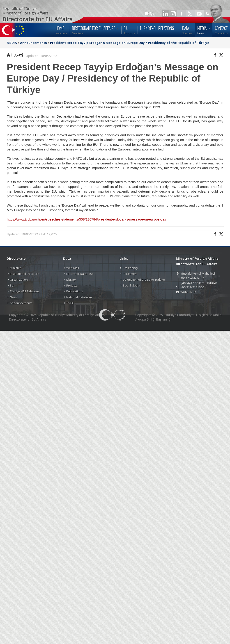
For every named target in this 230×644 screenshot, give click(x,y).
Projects (72, 285)
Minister (15, 268)
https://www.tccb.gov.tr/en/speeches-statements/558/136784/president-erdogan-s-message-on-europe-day (86, 219)
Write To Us (188, 292)
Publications (75, 291)
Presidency (130, 268)
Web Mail (73, 268)
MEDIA (12, 43)
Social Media (131, 285)
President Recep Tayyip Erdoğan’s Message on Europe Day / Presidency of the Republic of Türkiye (130, 43)
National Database (79, 297)
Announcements (33, 43)
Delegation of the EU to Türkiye (144, 280)
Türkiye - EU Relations (25, 291)
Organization (19, 280)
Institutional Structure (25, 274)
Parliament (130, 274)
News (14, 297)
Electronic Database (80, 274)
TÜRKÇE (149, 14)
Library (71, 280)
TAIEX (70, 303)
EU (12, 285)
